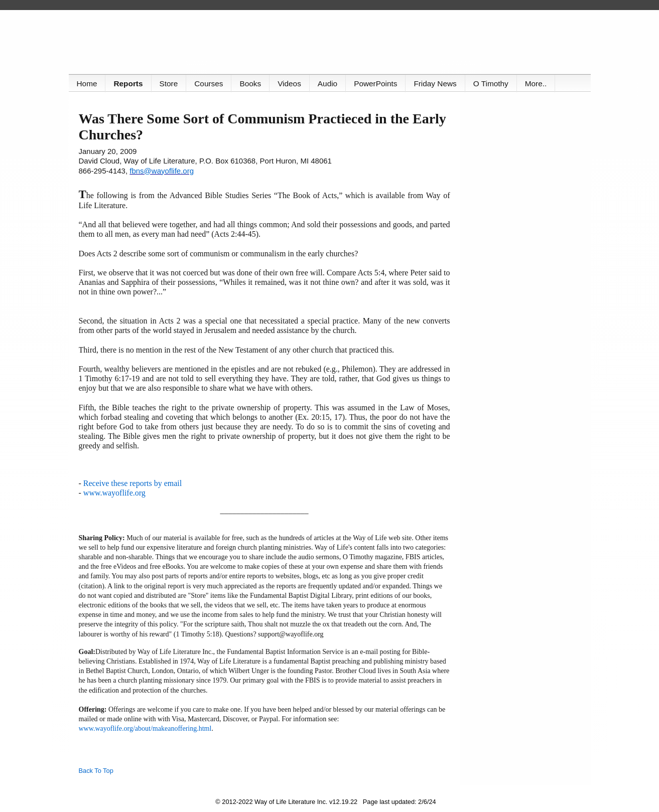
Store (169, 84)
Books (250, 84)
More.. (536, 84)
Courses (209, 84)
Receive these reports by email (133, 483)
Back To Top (96, 771)
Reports (128, 84)
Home (87, 84)
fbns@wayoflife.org (162, 171)
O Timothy (491, 84)
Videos (289, 84)
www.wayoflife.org (114, 493)
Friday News (435, 84)
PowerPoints (375, 84)
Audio (327, 84)
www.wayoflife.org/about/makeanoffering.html (145, 728)
